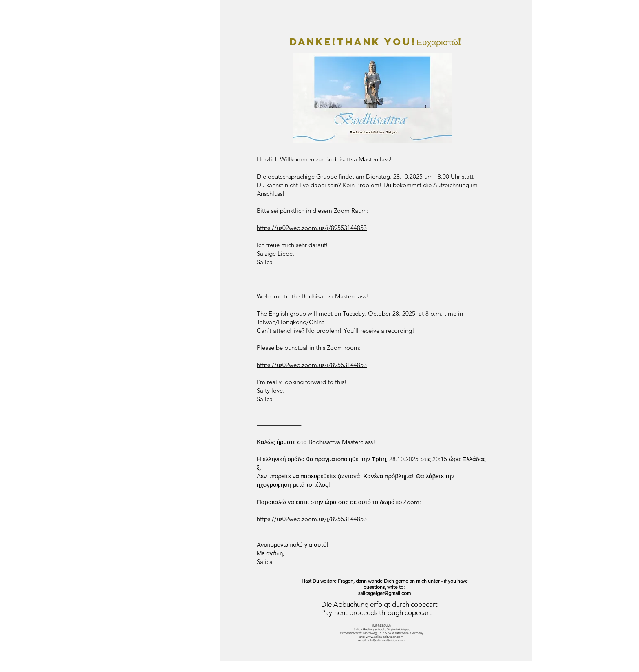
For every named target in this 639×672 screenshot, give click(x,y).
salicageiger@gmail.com (385, 593)
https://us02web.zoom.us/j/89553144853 (312, 228)
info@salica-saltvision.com (386, 640)
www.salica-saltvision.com (385, 637)
